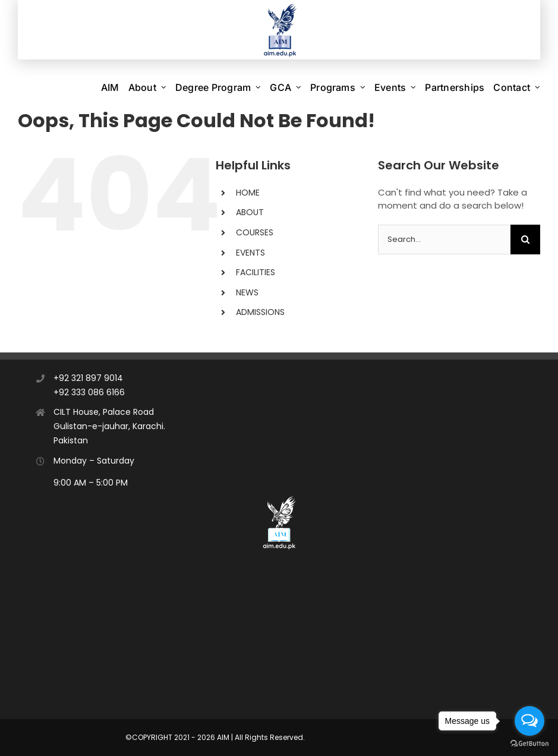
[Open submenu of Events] (413, 87)
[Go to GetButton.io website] (529, 744)
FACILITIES (256, 272)
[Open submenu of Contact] (537, 87)
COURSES (255, 232)
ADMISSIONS (260, 312)
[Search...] (444, 240)
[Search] (525, 240)
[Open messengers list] (529, 721)
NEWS (247, 292)
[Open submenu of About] (164, 87)
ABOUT (250, 212)
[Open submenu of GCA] (299, 87)
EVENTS (250, 253)
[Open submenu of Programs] (363, 87)
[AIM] (279, 498)
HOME (248, 193)
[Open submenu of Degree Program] (258, 87)
